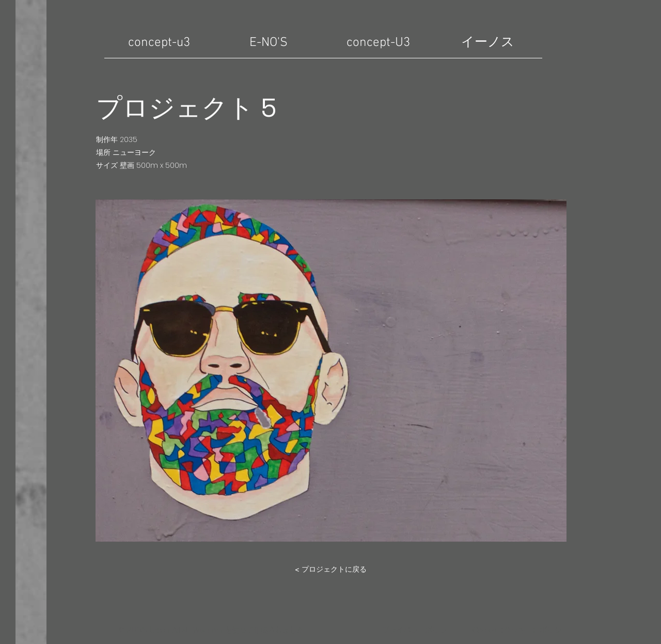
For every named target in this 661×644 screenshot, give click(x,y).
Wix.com (208, 630)
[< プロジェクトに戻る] (330, 569)
